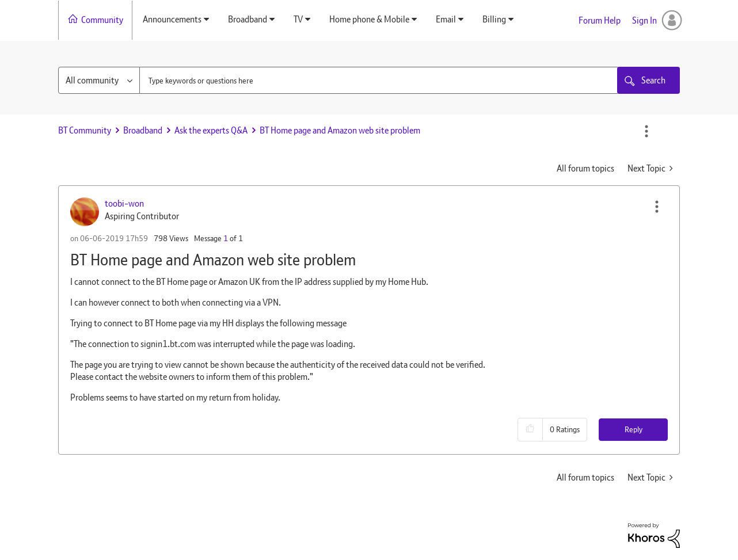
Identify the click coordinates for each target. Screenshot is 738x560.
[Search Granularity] (99, 80)
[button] (657, 207)
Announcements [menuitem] (172, 19)
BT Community (85, 130)
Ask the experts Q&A (211, 130)
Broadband (143, 130)
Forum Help (600, 20)
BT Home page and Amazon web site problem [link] (340, 130)
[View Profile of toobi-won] (124, 203)
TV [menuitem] (298, 19)
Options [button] (646, 131)
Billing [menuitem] (494, 19)
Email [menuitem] (446, 19)
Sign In (644, 20)
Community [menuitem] (102, 20)
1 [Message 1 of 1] (226, 238)
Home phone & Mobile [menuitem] (369, 19)
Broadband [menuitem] (248, 19)
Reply (634, 429)
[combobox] (379, 80)
